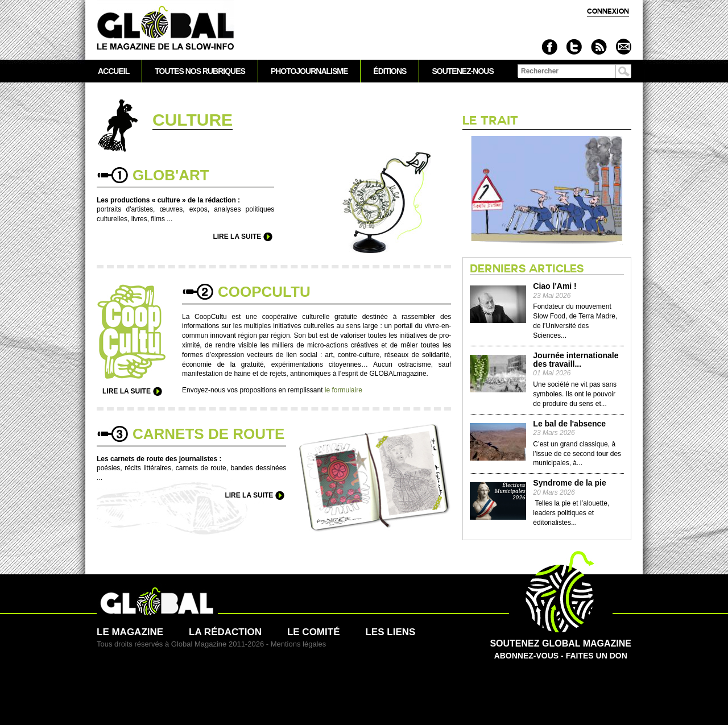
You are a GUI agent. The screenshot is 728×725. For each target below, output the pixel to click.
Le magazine (130, 632)
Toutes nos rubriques (200, 71)
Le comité (314, 632)
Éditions (390, 71)
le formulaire (344, 390)
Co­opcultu (264, 292)
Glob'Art (171, 175)
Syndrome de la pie (569, 483)
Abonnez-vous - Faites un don (561, 644)
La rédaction (225, 632)
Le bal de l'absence (569, 424)
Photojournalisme (309, 71)
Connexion (608, 11)
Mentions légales (299, 644)
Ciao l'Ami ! (555, 286)
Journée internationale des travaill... (576, 360)
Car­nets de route (208, 434)
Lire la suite (237, 237)
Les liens (390, 632)
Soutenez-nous (462, 71)
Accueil (113, 71)
